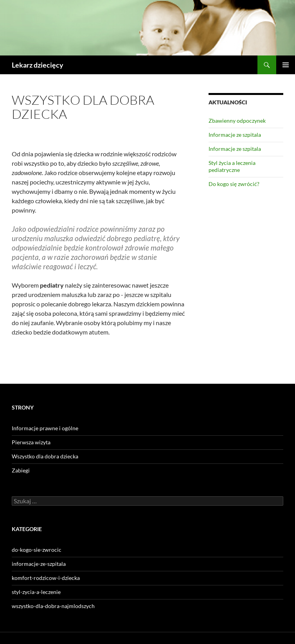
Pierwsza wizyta (31, 442)
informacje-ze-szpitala (39, 564)
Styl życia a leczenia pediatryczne (232, 166)
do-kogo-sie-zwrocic (37, 550)
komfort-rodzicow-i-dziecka (46, 578)
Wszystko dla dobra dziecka (45, 456)
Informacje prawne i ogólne (45, 428)
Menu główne (286, 65)
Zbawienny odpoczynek (237, 121)
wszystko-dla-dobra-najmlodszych (53, 606)
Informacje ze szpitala (235, 135)
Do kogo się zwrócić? (234, 184)
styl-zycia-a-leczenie (36, 592)
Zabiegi (21, 470)
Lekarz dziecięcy (38, 65)
